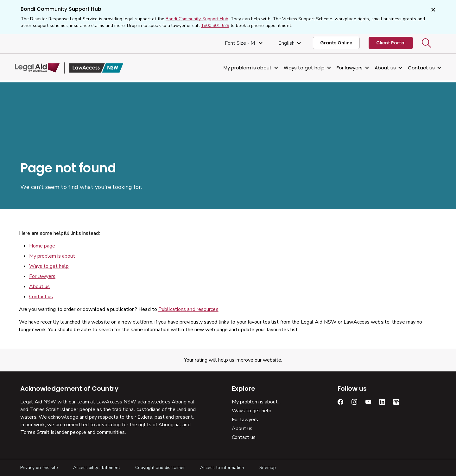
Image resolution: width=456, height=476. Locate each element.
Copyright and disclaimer (160, 468)
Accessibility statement (97, 468)
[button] (427, 43)
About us (380, 68)
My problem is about (242, 68)
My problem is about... (256, 402)
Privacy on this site (39, 468)
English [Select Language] (286, 43)
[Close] (433, 10)
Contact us (416, 68)
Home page (42, 246)
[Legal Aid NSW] (74, 68)
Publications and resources (188, 309)
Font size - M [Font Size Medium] (241, 43)
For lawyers (344, 68)
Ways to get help (299, 68)
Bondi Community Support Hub (197, 19)
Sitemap (268, 468)
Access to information (222, 468)
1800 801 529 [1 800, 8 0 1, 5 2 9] (215, 26)
